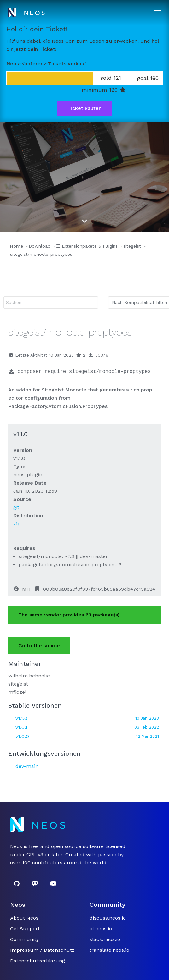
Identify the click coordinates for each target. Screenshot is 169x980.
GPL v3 (35, 854)
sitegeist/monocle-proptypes (41, 254)
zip (17, 524)
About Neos (24, 918)
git (16, 507)
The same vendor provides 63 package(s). (70, 615)
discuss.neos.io (108, 918)
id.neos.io (101, 929)
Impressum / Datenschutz (42, 950)
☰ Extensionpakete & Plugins (87, 246)
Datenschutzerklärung (38, 961)
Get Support (25, 929)
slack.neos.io (105, 939)
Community (24, 939)
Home (17, 246)
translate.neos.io (109, 950)
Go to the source (39, 646)
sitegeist (132, 246)
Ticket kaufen (84, 108)
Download (40, 246)
